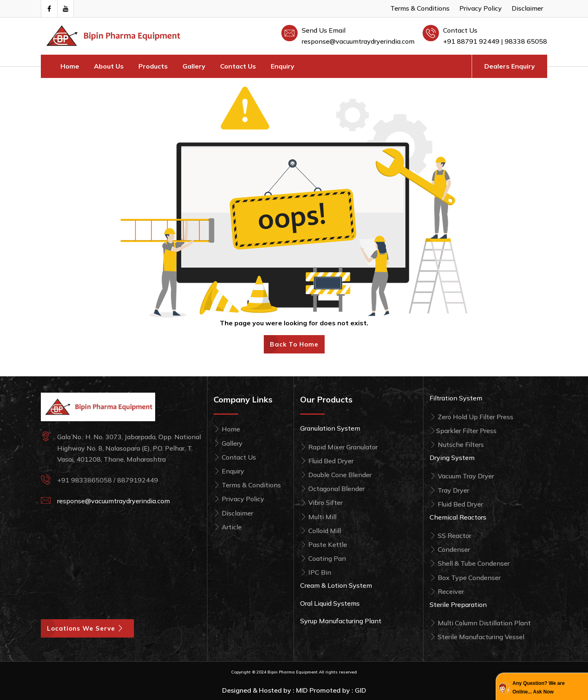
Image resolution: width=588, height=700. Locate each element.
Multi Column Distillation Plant (480, 623)
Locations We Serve (87, 628)
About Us (109, 66)
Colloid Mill (321, 531)
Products (153, 66)
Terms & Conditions (420, 8)
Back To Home (294, 344)
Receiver (447, 591)
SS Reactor (450, 536)
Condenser (450, 549)
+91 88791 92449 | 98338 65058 (495, 41)
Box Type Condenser (465, 578)
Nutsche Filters (457, 444)
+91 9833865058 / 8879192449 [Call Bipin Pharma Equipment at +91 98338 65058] (108, 480)
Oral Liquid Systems (330, 603)
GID (361, 690)
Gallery (194, 66)
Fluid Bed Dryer (327, 461)
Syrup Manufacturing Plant (341, 621)
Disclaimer (527, 8)
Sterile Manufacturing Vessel (477, 637)
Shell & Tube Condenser (470, 563)
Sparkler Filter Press (463, 431)
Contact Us (238, 66)
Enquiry (283, 66)
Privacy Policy (481, 8)
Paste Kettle (324, 544)
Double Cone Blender (336, 475)
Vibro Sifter (321, 502)
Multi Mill (318, 517)
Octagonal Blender (332, 489)
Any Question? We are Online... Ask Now (539, 687)
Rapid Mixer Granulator (339, 447)
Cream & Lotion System (336, 585)
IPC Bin (316, 572)
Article (228, 527)
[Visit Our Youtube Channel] (65, 9)
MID (302, 690)
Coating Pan (323, 558)
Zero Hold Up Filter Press (471, 417)
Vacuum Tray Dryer (462, 476)
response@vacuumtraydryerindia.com (358, 41)
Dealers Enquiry (510, 66)
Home (70, 66)
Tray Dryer (449, 490)
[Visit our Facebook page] (49, 9)
